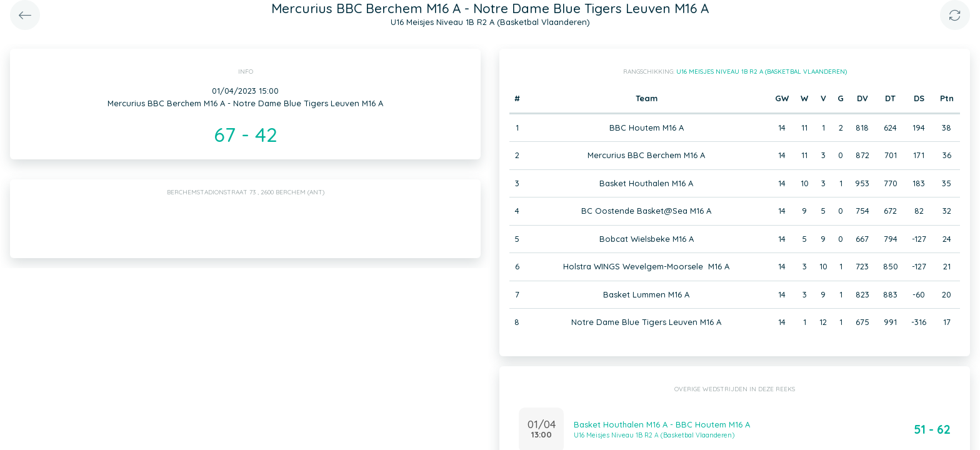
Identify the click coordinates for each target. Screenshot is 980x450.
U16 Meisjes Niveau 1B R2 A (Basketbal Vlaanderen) (762, 72)
